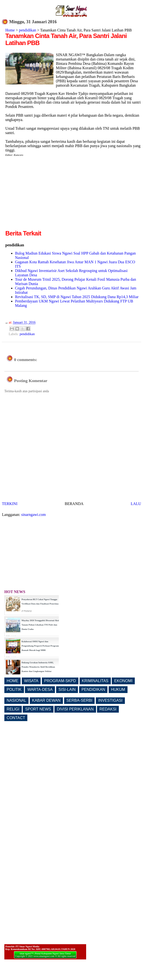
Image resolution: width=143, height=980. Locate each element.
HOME (13, 681)
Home (10, 30)
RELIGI (13, 709)
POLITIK (14, 690)
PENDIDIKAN (93, 690)
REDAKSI (108, 709)
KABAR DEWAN (46, 700)
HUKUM (118, 690)
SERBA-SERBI (79, 700)
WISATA (31, 681)
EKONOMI (123, 681)
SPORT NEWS (38, 709)
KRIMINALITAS (95, 681)
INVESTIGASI (110, 700)
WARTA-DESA (40, 690)
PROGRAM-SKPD (60, 681)
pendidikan (27, 30)
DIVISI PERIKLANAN (75, 709)
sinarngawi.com (34, 515)
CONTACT (16, 718)
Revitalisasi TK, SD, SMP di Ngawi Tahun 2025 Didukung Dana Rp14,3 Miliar (77, 297)
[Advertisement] (46, 195)
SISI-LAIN (67, 690)
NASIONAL (17, 700)
